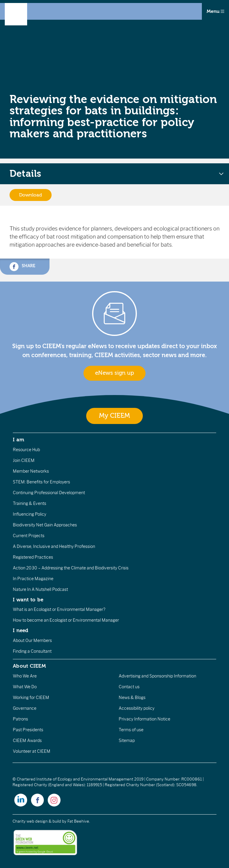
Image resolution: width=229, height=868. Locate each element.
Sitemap (127, 741)
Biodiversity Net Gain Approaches (45, 525)
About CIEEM (29, 666)
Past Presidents (28, 730)
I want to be (28, 600)
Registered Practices (33, 557)
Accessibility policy (137, 708)
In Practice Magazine (33, 579)
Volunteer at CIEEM (32, 751)
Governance (25, 708)
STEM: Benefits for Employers (41, 482)
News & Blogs (132, 698)
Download (31, 195)
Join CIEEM (24, 460)
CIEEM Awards (27, 741)
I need (21, 630)
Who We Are (25, 676)
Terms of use (131, 730)
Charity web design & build (37, 821)
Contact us (129, 687)
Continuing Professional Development (49, 493)
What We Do (25, 687)
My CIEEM (114, 416)
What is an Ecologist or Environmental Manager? (59, 609)
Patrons (20, 719)
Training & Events (30, 503)
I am (18, 440)
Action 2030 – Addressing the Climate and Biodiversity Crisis (71, 568)
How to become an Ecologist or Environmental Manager (66, 620)
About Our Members (32, 640)
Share (22, 267)
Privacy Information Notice (144, 719)
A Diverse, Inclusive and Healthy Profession (54, 546)
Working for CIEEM (31, 698)
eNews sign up (114, 373)
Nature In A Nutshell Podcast (40, 589)
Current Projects (29, 536)
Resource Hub (26, 450)
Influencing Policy (30, 514)
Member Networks (31, 471)
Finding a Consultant (32, 651)
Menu (215, 11)
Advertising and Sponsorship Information (157, 676)
